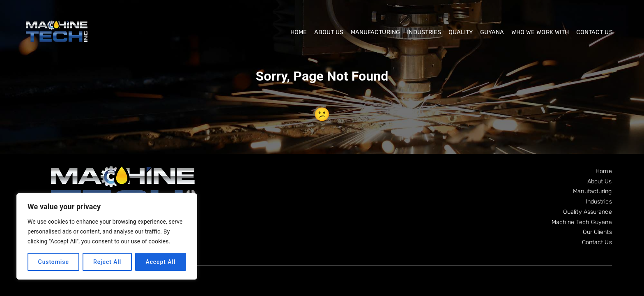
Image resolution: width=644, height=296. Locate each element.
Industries (424, 32)
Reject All (107, 262)
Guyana (492, 32)
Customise (54, 262)
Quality (461, 32)
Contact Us (595, 32)
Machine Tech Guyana (582, 222)
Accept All (160, 262)
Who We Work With (540, 32)
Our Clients (597, 232)
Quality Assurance (588, 212)
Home (299, 32)
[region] (107, 236)
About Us (329, 32)
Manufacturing (375, 32)
